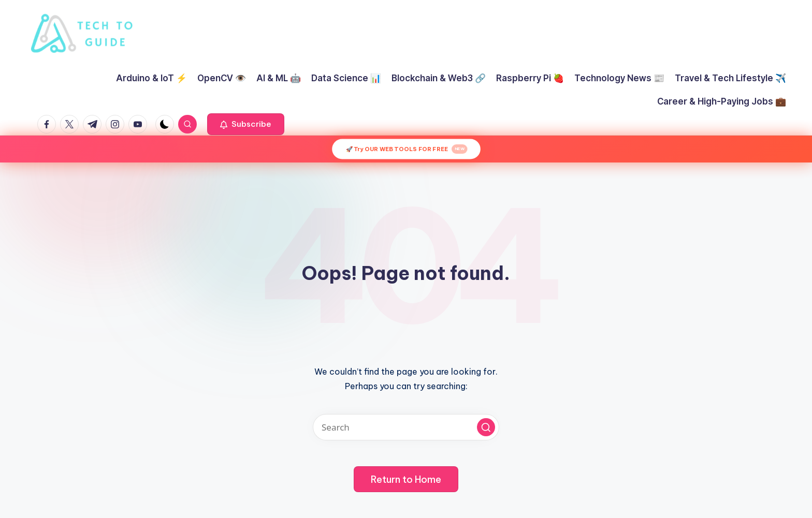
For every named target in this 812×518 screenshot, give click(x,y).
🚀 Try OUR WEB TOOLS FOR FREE (406, 149)
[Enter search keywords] (406, 427)
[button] (246, 124)
